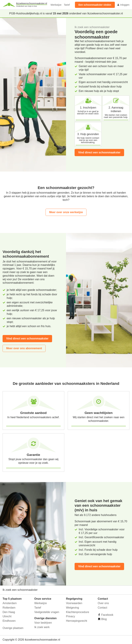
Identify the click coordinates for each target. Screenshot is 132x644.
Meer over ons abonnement (24, 348)
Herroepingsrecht (77, 621)
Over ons (103, 603)
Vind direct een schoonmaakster (99, 152)
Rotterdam (9, 608)
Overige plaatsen (13, 628)
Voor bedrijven (43, 623)
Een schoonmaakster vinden (95, 5)
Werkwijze (56, 5)
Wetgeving (72, 608)
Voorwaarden (74, 603)
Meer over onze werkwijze (66, 212)
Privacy (70, 616)
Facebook (107, 615)
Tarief (67, 5)
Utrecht (7, 616)
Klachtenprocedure (78, 612)
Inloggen (123, 5)
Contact (103, 608)
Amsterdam (10, 603)
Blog (104, 619)
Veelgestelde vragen (47, 612)
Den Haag (9, 612)
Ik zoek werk (42, 627)
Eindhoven (9, 621)
